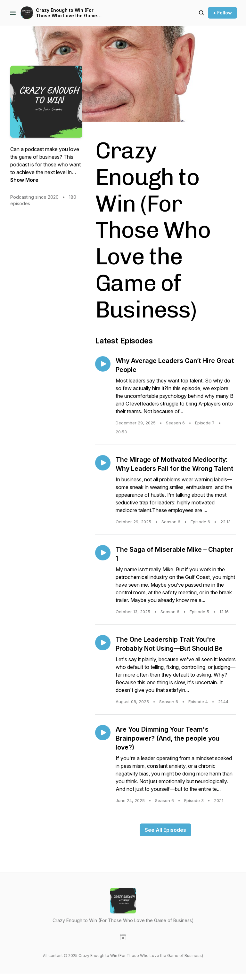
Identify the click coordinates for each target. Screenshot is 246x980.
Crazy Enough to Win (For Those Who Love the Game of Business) (66, 13)
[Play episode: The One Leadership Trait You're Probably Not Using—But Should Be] (103, 643)
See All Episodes (165, 830)
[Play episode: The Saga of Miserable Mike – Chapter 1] (103, 553)
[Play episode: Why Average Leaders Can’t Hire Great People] (103, 364)
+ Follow (222, 13)
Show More (24, 180)
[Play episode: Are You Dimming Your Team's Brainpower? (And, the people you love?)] (103, 733)
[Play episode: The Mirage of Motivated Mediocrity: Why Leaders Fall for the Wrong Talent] (103, 463)
